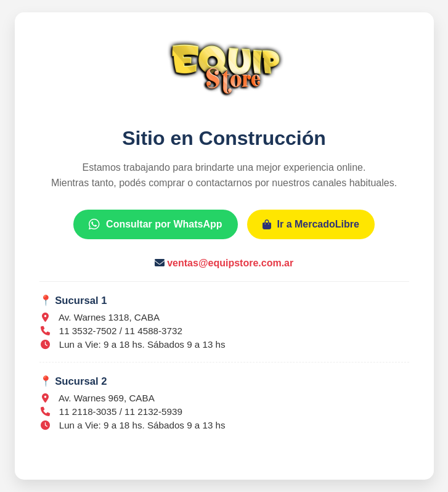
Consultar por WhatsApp (155, 224)
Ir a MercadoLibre (311, 224)
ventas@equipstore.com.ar (230, 263)
